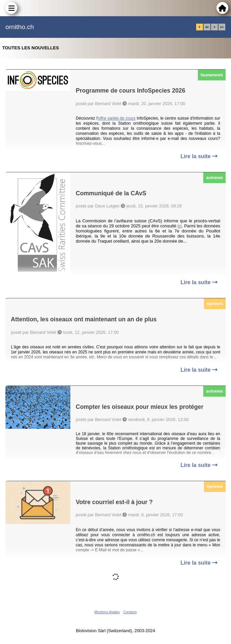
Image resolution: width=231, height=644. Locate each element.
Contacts (130, 612)
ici (180, 226)
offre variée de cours (117, 118)
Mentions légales (107, 612)
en (222, 27)
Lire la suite (199, 156)
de (207, 27)
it (215, 27)
